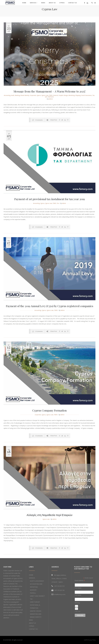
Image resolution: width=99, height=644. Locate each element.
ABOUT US (32, 623)
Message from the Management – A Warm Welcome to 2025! (49, 91)
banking (17, 95)
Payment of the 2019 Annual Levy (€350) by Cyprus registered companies (50, 306)
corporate (33, 95)
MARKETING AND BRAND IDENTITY (36, 616)
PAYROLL (33, 593)
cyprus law (45, 95)
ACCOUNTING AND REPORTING (36, 585)
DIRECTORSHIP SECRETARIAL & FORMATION (35, 605)
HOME (31, 575)
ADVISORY (33, 590)
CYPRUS (32, 626)
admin (51, 99)
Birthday (77, 603)
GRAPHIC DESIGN (36, 611)
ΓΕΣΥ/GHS (51, 97)
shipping (78, 95)
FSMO (51, 95)
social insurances (86, 95)
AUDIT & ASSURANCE (37, 581)
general (55, 95)
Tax (93, 95)
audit (13, 95)
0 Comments (39, 120)
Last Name (78, 595)
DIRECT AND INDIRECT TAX (37, 597)
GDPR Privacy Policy (90, 640)
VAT (46, 97)
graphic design (63, 95)
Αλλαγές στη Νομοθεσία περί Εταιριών (49, 515)
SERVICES (32, 578)
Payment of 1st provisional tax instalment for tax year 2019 (49, 199)
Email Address (80, 580)
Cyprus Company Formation (49, 410)
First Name (78, 588)
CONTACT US (33, 629)
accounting (7, 95)
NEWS (31, 620)
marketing (72, 95)
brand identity (25, 95)
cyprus (39, 95)
